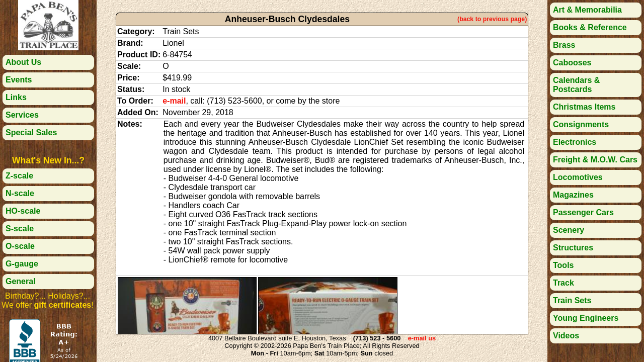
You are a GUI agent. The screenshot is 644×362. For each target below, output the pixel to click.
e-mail (174, 101)
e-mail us (422, 338)
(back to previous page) (492, 19)
